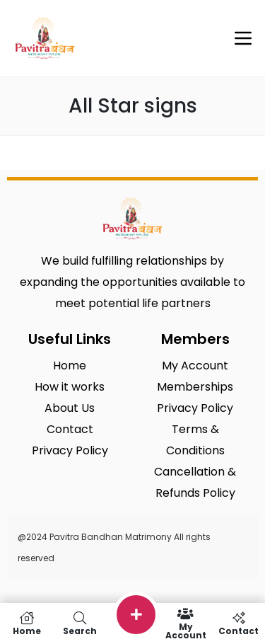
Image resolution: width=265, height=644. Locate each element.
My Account (185, 623)
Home (26, 623)
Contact (238, 623)
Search (79, 623)
